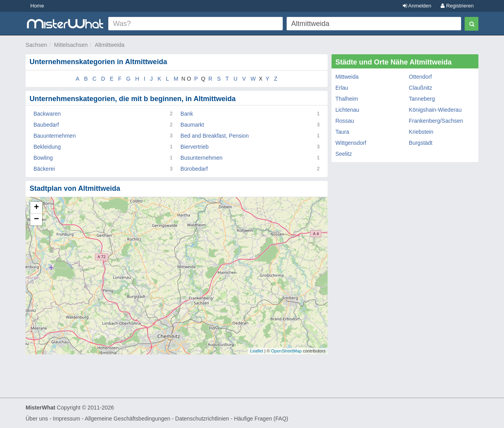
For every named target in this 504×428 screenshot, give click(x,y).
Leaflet (257, 351)
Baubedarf (46, 125)
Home (37, 6)
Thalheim (347, 99)
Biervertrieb (195, 147)
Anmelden (417, 6)
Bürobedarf (194, 169)
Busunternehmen (201, 158)
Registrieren (457, 6)
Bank (187, 114)
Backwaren (47, 114)
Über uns (37, 419)
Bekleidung (47, 147)
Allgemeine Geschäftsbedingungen (127, 419)
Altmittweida (110, 45)
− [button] (36, 220)
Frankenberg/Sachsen (436, 121)
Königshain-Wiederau (435, 110)
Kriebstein (421, 132)
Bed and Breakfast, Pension (215, 136)
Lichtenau (347, 110)
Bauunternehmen (55, 136)
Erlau (342, 88)
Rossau (345, 121)
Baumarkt (192, 125)
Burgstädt (421, 143)
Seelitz (344, 154)
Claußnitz (420, 88)
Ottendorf (420, 77)
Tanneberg (422, 99)
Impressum (66, 419)
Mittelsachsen (71, 45)
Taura (342, 132)
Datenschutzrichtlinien (202, 419)
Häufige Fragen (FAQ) (261, 419)
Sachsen (36, 45)
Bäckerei (44, 169)
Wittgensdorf (351, 143)
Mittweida (347, 77)
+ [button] (36, 208)
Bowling (43, 158)
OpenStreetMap (286, 351)
